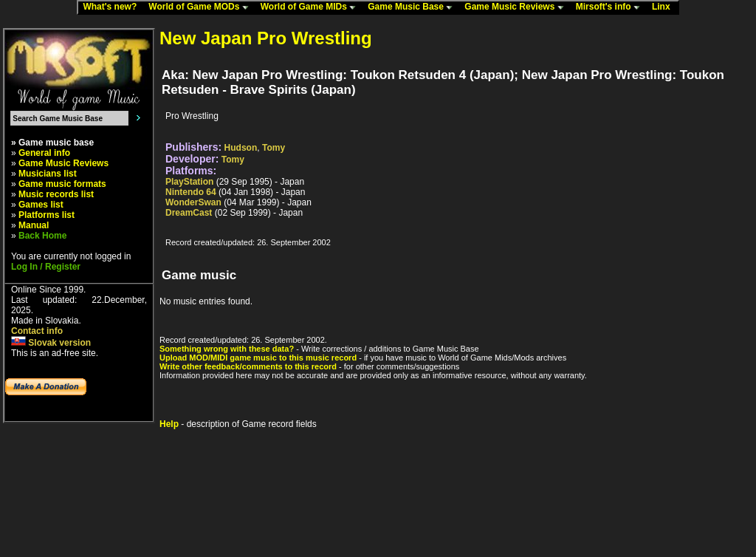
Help (169, 424)
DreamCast (189, 213)
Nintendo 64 (191, 192)
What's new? (113, 7)
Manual (34, 225)
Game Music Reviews (517, 7)
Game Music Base (413, 7)
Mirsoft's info (611, 7)
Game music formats (62, 184)
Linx (664, 7)
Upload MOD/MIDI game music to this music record (258, 358)
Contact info (37, 331)
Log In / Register (46, 267)
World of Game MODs (202, 7)
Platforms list (47, 215)
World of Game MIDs (312, 7)
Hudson (241, 148)
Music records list (56, 194)
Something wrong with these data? (227, 349)
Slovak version (51, 343)
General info (44, 153)
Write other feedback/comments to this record (248, 366)
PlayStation (189, 182)
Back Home (42, 236)
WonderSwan (193, 202)
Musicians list (48, 174)
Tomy (274, 148)
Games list (41, 205)
